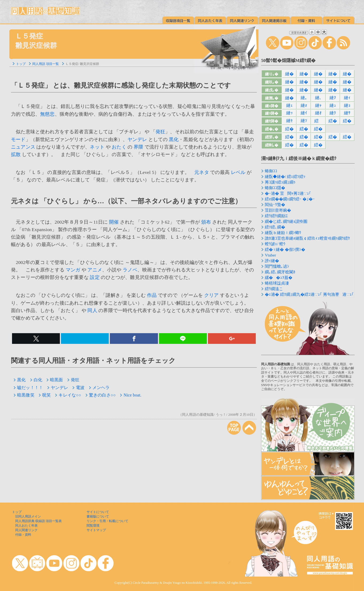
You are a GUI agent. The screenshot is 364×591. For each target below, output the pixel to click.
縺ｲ (304, 113)
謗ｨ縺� (272, 261)
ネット (97, 147)
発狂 (160, 132)
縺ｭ (333, 105)
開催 (114, 222)
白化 (36, 380)
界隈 (138, 147)
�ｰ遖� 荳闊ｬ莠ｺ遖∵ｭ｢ (288, 193)
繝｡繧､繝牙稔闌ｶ (280, 272)
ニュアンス (23, 147)
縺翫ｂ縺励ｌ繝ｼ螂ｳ (283, 233)
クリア (212, 295)
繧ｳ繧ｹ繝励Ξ (276, 216)
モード (18, 139)
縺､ (318, 98)
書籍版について (98, 516)
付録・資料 (23, 535)
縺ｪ (289, 105)
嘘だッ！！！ (28, 388)
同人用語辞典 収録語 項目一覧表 (38, 521)
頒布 (206, 222)
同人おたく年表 (26, 526)
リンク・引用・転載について (107, 521)
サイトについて (98, 512)
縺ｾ (289, 121)
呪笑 (45, 395)
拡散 (16, 154)
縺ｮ (347, 105)
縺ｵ (318, 113)
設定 (95, 277)
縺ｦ (333, 98)
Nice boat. (131, 395)
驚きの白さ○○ (101, 395)
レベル (238, 172)
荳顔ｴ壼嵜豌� (278, 210)
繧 (318, 121)
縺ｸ (333, 113)
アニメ (95, 270)
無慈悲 (47, 114)
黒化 (174, 139)
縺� (289, 74)
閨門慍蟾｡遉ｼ (277, 266)
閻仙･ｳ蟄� (275, 205)
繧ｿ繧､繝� (275, 227)
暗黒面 (55, 380)
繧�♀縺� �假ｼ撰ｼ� (285, 250)
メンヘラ (99, 388)
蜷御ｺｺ (271, 171)
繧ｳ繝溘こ (274, 289)
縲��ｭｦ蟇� (279, 278)
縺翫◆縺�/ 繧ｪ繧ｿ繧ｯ (285, 177)
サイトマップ (96, 530)
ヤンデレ (137, 139)
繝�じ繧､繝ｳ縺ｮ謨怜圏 (286, 221)
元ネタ (202, 172)
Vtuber (270, 255)
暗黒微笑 (24, 395)
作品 (152, 295)
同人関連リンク (26, 530)
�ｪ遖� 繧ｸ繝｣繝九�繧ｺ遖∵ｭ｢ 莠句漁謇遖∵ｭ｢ (309, 294)
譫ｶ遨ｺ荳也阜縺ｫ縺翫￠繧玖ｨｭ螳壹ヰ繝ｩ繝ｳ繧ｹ (307, 238)
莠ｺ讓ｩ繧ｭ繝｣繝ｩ (280, 182)
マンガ (73, 270)
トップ (21, 64)
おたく (119, 147)
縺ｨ (347, 98)
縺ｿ (304, 121)
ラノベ (130, 270)
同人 (92, 310)
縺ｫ (304, 105)
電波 (78, 388)
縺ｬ (318, 105)
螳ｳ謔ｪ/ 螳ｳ (275, 244)
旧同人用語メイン (28, 516)
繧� (333, 121)
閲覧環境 (93, 526)
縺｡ (304, 98)
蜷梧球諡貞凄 (277, 283)
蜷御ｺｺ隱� (275, 188)
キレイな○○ (68, 395)
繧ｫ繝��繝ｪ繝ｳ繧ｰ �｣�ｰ (290, 199)
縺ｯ (289, 113)
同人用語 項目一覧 (46, 64)
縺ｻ (347, 113)
